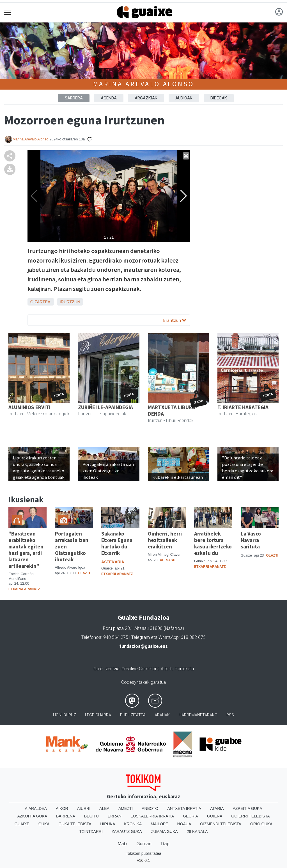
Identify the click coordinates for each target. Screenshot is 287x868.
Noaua (184, 824)
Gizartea (40, 302)
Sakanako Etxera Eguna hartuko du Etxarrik (117, 543)
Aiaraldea (36, 808)
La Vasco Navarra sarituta (251, 540)
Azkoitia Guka (32, 816)
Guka (44, 824)
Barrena (66, 816)
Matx (122, 844)
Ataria (217, 808)
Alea (104, 808)
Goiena (215, 816)
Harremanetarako (198, 715)
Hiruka (108, 824)
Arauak (162, 715)
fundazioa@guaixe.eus (144, 646)
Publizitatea (133, 715)
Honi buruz (65, 715)
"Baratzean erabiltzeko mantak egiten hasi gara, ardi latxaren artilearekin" (26, 550)
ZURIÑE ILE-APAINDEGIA (105, 407)
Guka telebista (75, 824)
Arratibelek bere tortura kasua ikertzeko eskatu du (213, 543)
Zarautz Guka (127, 831)
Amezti (126, 808)
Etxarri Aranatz (24, 589)
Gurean (144, 844)
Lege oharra (98, 715)
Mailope (159, 824)
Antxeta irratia (184, 808)
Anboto (150, 808)
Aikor (62, 808)
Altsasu (167, 560)
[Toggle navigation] (8, 12)
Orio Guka (261, 824)
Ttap (165, 844)
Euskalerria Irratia (152, 816)
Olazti (84, 573)
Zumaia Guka (164, 831)
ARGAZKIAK (146, 98)
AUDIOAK (184, 98)
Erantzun (175, 320)
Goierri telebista (250, 816)
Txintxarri (91, 831)
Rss (230, 715)
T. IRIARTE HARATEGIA (243, 407)
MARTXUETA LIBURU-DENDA (173, 410)
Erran (115, 816)
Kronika (133, 824)
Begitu (91, 816)
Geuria (190, 816)
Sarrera (74, 98)
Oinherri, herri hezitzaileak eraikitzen (165, 540)
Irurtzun (70, 302)
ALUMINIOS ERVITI (29, 407)
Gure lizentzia (106, 669)
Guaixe (22, 824)
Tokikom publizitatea (143, 853)
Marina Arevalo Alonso (144, 84)
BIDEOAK (219, 98)
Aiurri (84, 808)
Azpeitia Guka (247, 808)
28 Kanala (197, 831)
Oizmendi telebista (221, 824)
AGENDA (109, 98)
